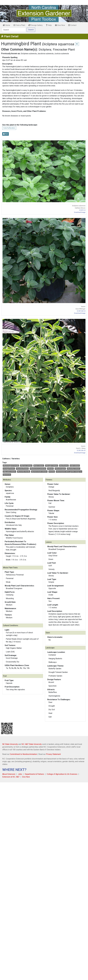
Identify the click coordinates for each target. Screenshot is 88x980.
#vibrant (50, 469)
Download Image (80, 212)
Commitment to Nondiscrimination (23, 754)
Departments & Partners (34, 774)
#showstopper (60, 469)
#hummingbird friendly (11, 466)
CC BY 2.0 (82, 210)
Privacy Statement (53, 754)
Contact (72, 25)
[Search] (14, 30)
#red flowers (64, 466)
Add (5, 134)
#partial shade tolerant (39, 472)
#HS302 (52, 472)
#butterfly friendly (24, 472)
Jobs (20, 774)
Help (49, 25)
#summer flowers (22, 469)
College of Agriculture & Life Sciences (62, 774)
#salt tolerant (75, 466)
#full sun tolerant (26, 466)
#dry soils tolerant (9, 472)
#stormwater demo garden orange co (69, 472)
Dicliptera (45, 50)
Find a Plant (19, 25)
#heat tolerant (39, 466)
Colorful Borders (9, 128)
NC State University (10, 744)
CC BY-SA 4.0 (81, 450)
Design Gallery (36, 25)
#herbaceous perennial (38, 469)
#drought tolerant (52, 466)
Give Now (60, 25)
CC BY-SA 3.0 (81, 311)
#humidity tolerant (74, 469)
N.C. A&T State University (32, 744)
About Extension (9, 774)
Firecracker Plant (64, 50)
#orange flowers (9, 469)
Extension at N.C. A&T (11, 777)
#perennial (7, 475)
